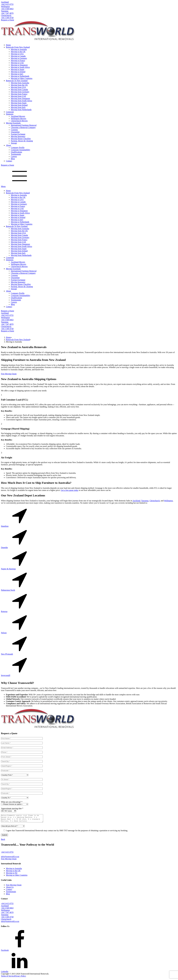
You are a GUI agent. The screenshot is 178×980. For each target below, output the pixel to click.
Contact (9, 161)
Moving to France (18, 61)
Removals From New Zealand (18, 47)
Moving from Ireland (19, 105)
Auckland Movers (18, 116)
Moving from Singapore (20, 98)
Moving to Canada (18, 56)
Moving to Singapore (19, 65)
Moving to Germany (19, 58)
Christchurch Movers (19, 121)
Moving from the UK (19, 85)
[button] (89, 854)
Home (8, 45)
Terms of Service (8, 978)
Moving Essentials (13, 123)
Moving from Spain (19, 103)
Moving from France (19, 94)
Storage (14, 143)
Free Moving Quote (9, 374)
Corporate (10, 112)
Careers (14, 156)
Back (3, 841)
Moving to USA (17, 54)
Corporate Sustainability (21, 150)
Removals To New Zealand (17, 81)
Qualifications (17, 152)
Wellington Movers (19, 119)
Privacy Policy (20, 978)
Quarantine (15, 132)
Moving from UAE (18, 96)
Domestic (10, 114)
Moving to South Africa (20, 67)
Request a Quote (8, 20)
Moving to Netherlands (20, 76)
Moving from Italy (18, 107)
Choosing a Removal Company (23, 127)
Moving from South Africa (21, 101)
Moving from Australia (20, 83)
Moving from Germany (20, 92)
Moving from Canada (19, 90)
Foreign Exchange (18, 134)
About (8, 145)
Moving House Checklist (21, 139)
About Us (10, 889)
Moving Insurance (18, 136)
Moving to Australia (19, 49)
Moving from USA (18, 87)
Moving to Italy (17, 74)
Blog (13, 159)
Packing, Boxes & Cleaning (22, 141)
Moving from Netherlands (21, 110)
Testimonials (16, 154)
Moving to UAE (17, 63)
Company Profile (18, 148)
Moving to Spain (18, 69)
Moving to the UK (18, 52)
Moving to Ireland (18, 72)
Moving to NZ (12, 875)
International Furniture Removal (24, 125)
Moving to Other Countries (22, 78)
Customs (14, 130)
